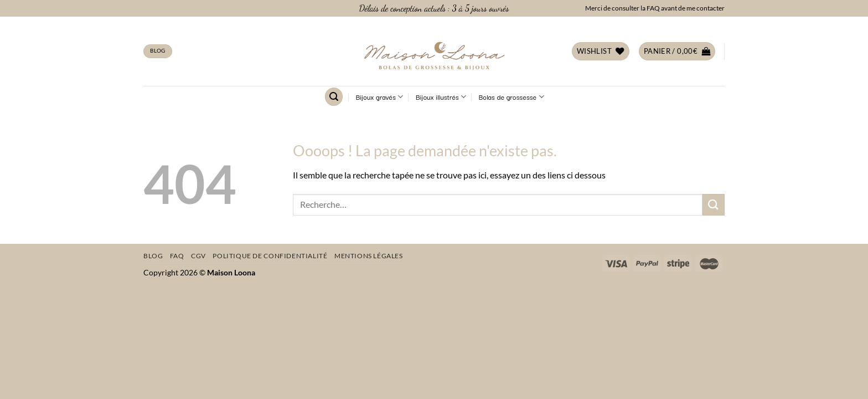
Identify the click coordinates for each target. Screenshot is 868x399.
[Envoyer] (714, 205)
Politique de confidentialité (270, 256)
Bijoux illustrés (441, 97)
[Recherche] (334, 97)
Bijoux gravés (380, 97)
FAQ (177, 256)
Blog (153, 256)
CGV (198, 256)
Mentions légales (369, 256)
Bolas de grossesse (512, 97)
